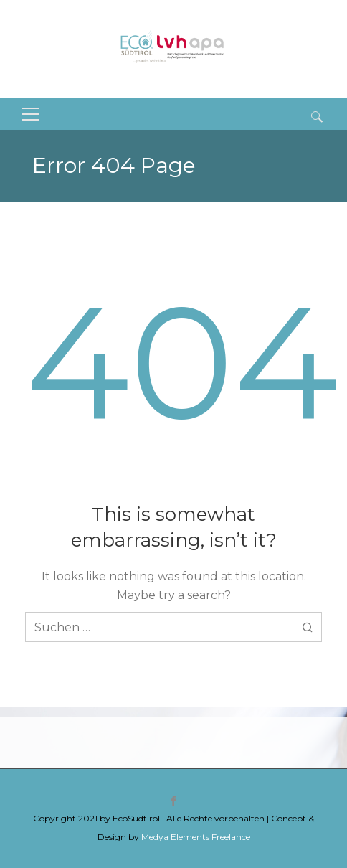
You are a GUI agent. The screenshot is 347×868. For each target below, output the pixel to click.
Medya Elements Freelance (196, 837)
